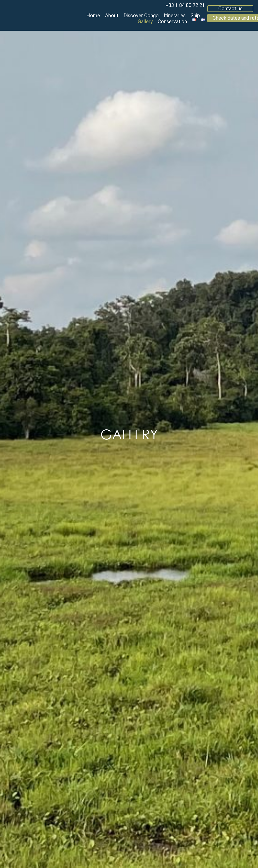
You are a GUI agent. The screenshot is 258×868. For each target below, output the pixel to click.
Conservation (172, 21)
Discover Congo (141, 15)
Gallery (145, 21)
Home (93, 15)
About (112, 15)
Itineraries (175, 15)
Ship (195, 15)
